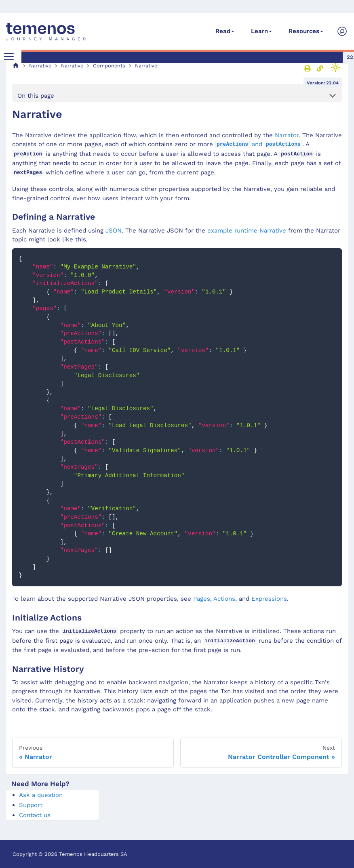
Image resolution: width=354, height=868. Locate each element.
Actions (224, 599)
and (259, 144)
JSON (114, 231)
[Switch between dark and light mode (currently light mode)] (335, 67)
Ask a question (41, 795)
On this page (36, 96)
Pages (202, 599)
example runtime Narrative (247, 231)
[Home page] (16, 66)
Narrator (287, 135)
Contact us (35, 815)
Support (31, 805)
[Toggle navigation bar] (9, 57)
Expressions (269, 599)
